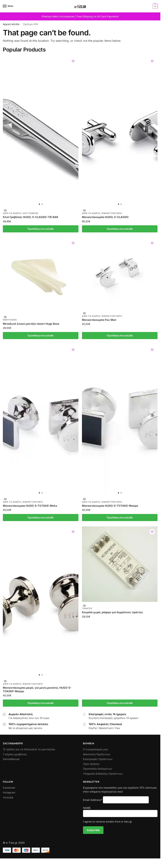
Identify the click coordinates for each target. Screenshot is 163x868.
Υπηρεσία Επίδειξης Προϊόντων (103, 774)
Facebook (9, 788)
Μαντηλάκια (10, 320)
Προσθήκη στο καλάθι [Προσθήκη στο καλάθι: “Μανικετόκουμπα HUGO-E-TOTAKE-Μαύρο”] (120, 518)
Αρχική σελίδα (11, 24)
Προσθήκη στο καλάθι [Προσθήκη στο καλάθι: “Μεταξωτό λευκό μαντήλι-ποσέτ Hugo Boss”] (41, 336)
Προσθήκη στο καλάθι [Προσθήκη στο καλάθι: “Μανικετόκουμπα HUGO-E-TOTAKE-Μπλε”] (41, 518)
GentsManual (11, 759)
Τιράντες (87, 608)
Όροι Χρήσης (91, 764)
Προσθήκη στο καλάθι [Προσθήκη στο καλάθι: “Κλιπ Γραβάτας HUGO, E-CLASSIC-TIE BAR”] (41, 229)
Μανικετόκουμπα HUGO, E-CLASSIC (105, 217)
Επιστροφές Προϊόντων (98, 759)
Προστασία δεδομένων (98, 769)
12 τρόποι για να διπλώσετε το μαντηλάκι (29, 749)
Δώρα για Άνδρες (12, 213)
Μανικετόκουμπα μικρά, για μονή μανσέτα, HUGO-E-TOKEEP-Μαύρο (37, 689)
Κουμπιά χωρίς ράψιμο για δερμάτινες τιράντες (113, 612)
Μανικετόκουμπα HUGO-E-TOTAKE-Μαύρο (110, 506)
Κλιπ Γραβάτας (30, 213)
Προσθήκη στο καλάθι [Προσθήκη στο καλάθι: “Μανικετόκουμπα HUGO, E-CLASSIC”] (120, 229)
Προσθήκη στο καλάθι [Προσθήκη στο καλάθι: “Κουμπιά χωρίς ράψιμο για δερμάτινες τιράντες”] (120, 703)
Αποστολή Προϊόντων (97, 754)
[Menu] (8, 6)
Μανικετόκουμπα (112, 213)
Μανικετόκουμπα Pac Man (99, 320)
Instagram (9, 793)
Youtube (8, 798)
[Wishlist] (73, 61)
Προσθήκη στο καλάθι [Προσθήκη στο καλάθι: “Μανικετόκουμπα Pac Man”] (120, 336)
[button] (155, 6)
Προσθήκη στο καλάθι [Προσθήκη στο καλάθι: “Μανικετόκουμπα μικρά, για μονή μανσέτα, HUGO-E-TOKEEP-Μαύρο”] (41, 703)
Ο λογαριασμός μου (96, 749)
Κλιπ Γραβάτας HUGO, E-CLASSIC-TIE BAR (30, 217)
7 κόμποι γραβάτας (15, 754)
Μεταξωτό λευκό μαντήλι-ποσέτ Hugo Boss (31, 324)
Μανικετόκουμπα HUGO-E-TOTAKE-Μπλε (30, 506)
